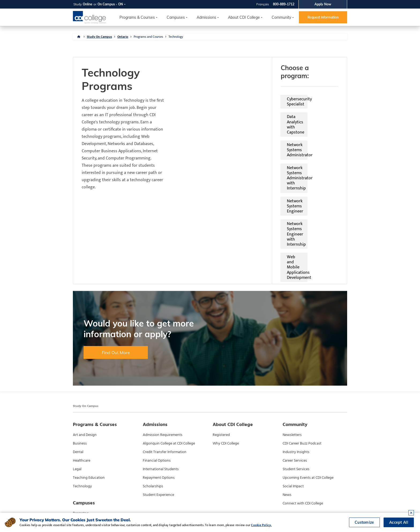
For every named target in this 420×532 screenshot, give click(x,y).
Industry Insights (296, 379)
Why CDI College (226, 371)
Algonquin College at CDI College (169, 371)
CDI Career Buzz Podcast (302, 371)
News (287, 422)
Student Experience (158, 422)
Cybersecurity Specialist (209, 91)
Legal (77, 397)
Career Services (295, 388)
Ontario (123, 37)
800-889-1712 (284, 4)
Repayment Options (159, 405)
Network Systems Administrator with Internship (295, 106)
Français (263, 4)
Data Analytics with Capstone (293, 91)
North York (82, 458)
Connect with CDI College (303, 431)
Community (281, 17)
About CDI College (244, 17)
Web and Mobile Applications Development (215, 142)
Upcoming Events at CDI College (308, 405)
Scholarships (153, 414)
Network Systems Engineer (212, 122)
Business (80, 371)
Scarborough (83, 466)
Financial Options (157, 388)
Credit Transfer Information (165, 379)
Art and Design (85, 362)
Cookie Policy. (261, 525)
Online (88, 4)
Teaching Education (89, 405)
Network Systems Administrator (217, 104)
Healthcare (82, 388)
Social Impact (293, 414)
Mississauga (82, 449)
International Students (161, 397)
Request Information (323, 17)
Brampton (81, 441)
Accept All (399, 522)
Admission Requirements (163, 362)
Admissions (206, 17)
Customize (364, 522)
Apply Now (323, 4)
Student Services (296, 397)
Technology (176, 37)
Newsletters (292, 362)
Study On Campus (99, 37)
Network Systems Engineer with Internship (295, 124)
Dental (78, 379)
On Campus (106, 4)
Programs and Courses (148, 37)
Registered (221, 362)
